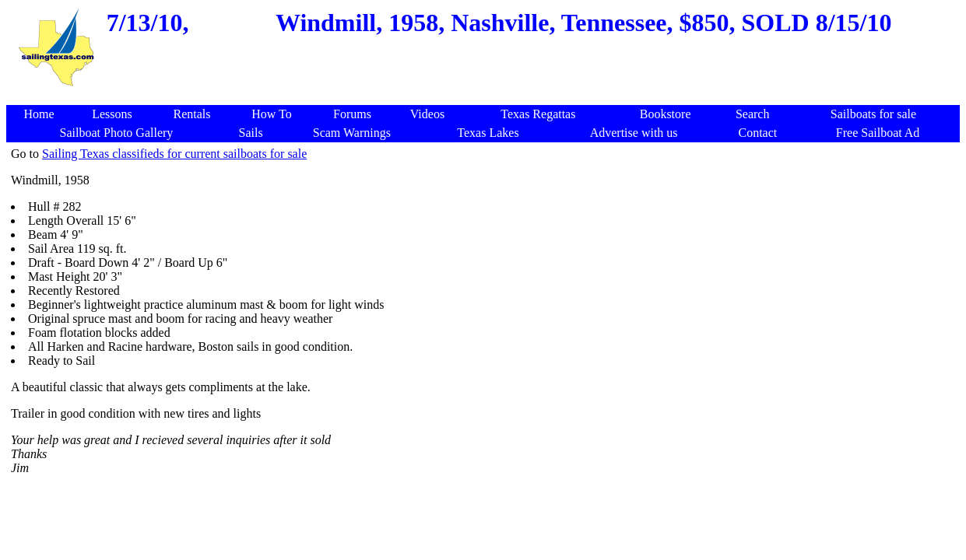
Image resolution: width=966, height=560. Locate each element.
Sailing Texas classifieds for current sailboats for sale (174, 154)
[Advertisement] (486, 97)
